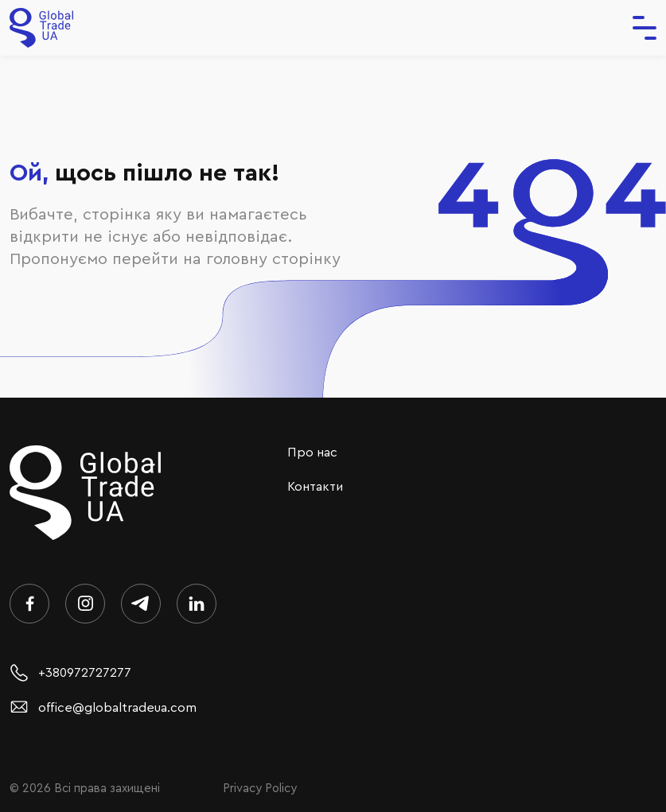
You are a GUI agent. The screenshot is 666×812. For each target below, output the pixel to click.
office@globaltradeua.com (103, 708)
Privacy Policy (260, 789)
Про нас (312, 453)
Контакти (315, 487)
